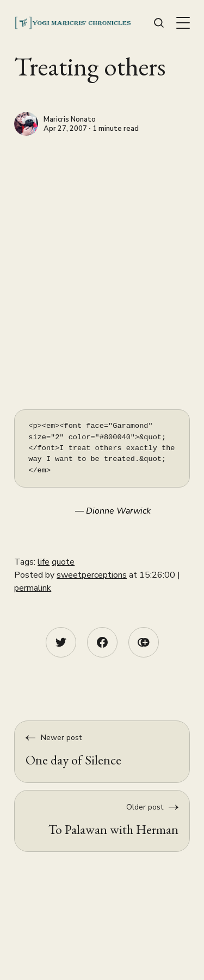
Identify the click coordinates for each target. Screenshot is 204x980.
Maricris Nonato (70, 120)
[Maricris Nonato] (26, 124)
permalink (33, 588)
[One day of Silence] (102, 751)
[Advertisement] (102, 244)
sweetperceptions (92, 575)
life (44, 562)
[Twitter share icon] (61, 642)
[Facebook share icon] (102, 642)
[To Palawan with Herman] (102, 821)
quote (63, 562)
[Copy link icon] (144, 642)
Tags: (26, 562)
